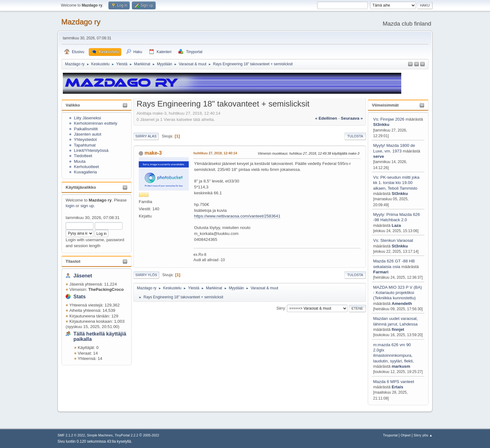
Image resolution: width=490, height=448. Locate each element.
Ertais (397, 387)
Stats (80, 297)
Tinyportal (390, 435)
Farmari (381, 272)
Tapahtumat (85, 145)
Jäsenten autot (88, 134)
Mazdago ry (81, 22)
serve (379, 156)
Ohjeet (406, 435)
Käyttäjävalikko (81, 187)
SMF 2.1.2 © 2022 (71, 435)
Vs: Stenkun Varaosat (393, 240)
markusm (401, 366)
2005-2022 (151, 435)
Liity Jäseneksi (88, 118)
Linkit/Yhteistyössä (91, 150)
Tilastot (73, 261)
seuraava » (352, 118)
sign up (87, 206)
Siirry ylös (146, 275)
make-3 (153, 153)
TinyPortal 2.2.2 (126, 435)
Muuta (80, 161)
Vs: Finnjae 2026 (389, 119)
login (70, 206)
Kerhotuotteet (87, 167)
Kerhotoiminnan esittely (96, 123)
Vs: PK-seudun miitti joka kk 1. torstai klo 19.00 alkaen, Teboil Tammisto (396, 183)
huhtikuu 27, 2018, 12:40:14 (215, 153)
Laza (396, 225)
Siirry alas (146, 136)
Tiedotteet (83, 156)
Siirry (280, 308)
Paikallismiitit (86, 129)
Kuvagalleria (85, 172)
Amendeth (402, 304)
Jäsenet (83, 276)
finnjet (398, 329)
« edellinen (326, 118)
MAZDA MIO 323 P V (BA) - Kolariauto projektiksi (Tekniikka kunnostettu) (397, 293)
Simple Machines (100, 435)
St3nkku (381, 124)
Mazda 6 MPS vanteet (394, 382)
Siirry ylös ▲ (423, 435)
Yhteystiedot (85, 139)
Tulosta (355, 136)
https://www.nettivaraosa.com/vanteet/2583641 (237, 216)
